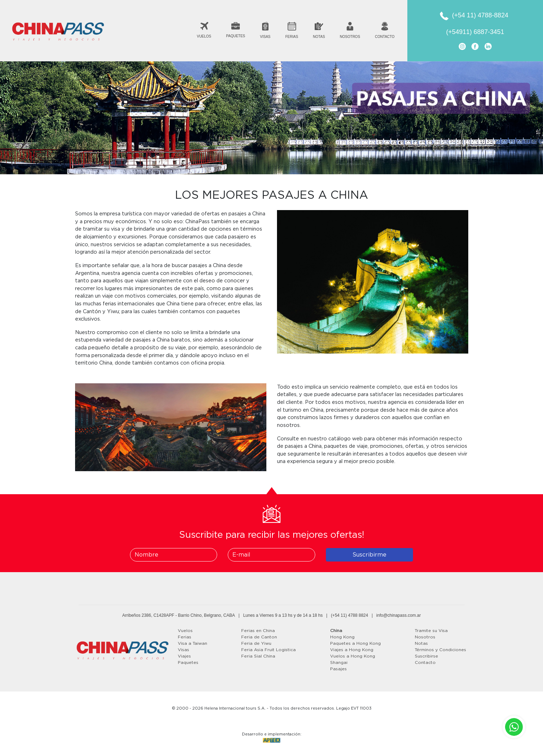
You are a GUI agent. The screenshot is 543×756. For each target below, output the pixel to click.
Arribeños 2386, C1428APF (148, 615)
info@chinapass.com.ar (398, 615)
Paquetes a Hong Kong (355, 643)
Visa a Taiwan (193, 643)
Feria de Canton (259, 637)
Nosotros (425, 637)
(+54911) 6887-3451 (475, 32)
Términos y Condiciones (440, 650)
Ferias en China (258, 631)
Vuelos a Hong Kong (353, 656)
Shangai (339, 662)
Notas (421, 643)
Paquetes (188, 662)
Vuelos (185, 631)
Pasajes (338, 669)
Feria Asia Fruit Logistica (268, 650)
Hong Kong (342, 637)
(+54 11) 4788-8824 (480, 15)
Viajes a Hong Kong (352, 650)
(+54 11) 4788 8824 (349, 615)
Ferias (185, 637)
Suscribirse (426, 656)
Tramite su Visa (431, 631)
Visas (183, 650)
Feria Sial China (258, 656)
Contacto (425, 662)
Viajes (184, 656)
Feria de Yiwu (256, 643)
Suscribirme (369, 555)
